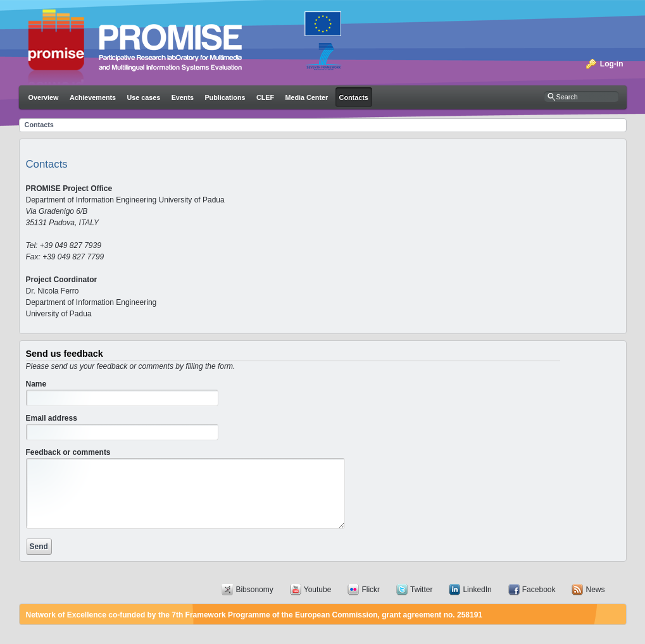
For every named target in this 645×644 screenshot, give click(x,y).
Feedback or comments (68, 452)
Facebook (539, 590)
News (595, 590)
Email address (52, 418)
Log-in (612, 64)
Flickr (371, 590)
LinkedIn (477, 590)
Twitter (421, 590)
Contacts (39, 125)
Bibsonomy (254, 590)
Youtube (318, 590)
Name (36, 384)
